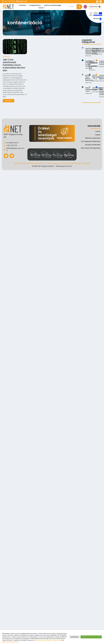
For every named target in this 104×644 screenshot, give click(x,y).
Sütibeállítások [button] (75, 637)
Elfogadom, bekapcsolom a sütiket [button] (91, 637)
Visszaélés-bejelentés (70, 163)
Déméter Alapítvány (93, 138)
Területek (22, 5)
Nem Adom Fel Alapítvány (91, 148)
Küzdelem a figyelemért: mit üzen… (96, 55)
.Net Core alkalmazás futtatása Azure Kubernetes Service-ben (15, 65)
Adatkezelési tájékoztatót (10, 642)
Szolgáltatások (35, 5)
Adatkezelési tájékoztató (35, 163)
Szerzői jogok (85, 163)
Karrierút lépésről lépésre (101, 105)
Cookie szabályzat (53, 163)
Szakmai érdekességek (53, 5)
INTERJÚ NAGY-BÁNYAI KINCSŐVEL (89, 97)
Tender (98, 135)
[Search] (72, 7)
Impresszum (18, 163)
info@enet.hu (23, 1)
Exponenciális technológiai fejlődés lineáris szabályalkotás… (91, 51)
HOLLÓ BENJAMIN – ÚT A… (95, 100)
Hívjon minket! (65, 138)
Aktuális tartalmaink (93, 145)
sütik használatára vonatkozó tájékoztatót (48, 640)
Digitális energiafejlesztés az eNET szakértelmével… (92, 73)
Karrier (41, 8)
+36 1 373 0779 (10, 1)
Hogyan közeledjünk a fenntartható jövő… (93, 79)
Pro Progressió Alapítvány (91, 141)
